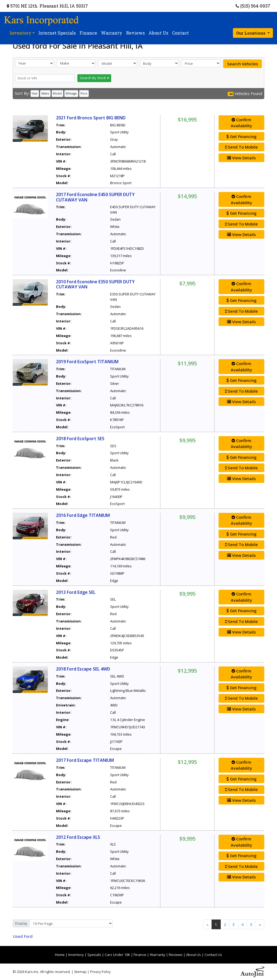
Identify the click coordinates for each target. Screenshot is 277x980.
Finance (140, 955)
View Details (241, 158)
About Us (194, 955)
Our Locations (251, 33)
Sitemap (80, 972)
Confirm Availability (241, 123)
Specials (94, 955)
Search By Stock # (94, 78)
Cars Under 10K (117, 955)
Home (60, 955)
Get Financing (241, 136)
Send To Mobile (241, 147)
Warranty (158, 955)
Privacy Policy (100, 972)
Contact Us (213, 955)
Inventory (76, 955)
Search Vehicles (243, 64)
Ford (23, 936)
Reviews (176, 955)
